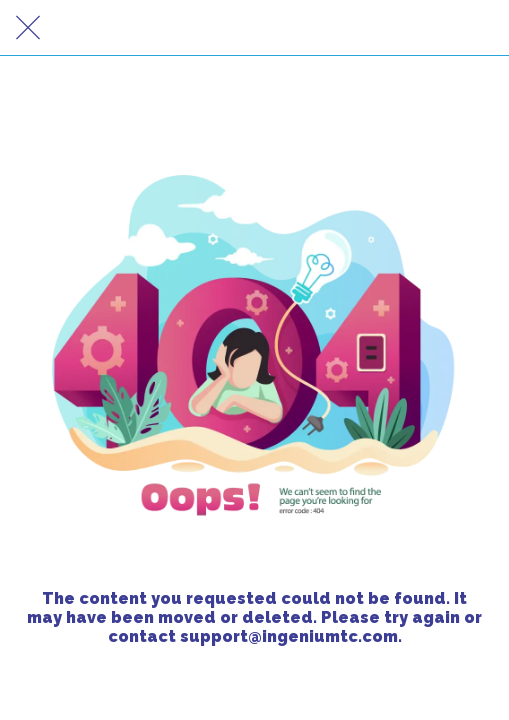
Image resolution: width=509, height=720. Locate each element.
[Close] (28, 28)
